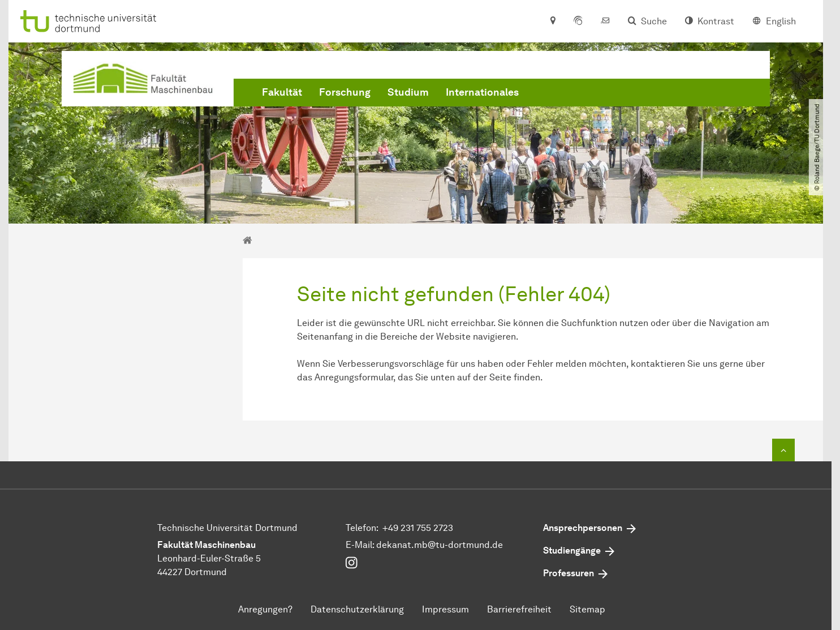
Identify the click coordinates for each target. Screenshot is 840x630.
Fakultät (282, 92)
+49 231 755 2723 (418, 528)
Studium (408, 92)
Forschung (345, 92)
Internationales (482, 92)
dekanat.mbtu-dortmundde (440, 545)
